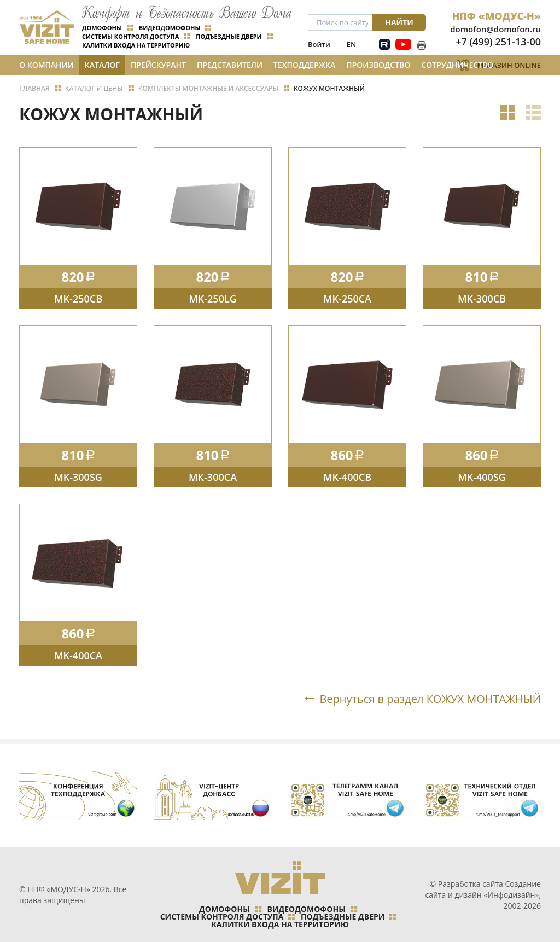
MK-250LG (213, 299)
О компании (46, 65)
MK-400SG (482, 477)
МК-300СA (213, 477)
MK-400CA (78, 655)
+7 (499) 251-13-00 (498, 42)
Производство (378, 65)
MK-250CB (78, 299)
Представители (230, 65)
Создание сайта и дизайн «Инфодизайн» (483, 889)
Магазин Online (509, 65)
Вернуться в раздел (430, 699)
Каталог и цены (102, 67)
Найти (399, 22)
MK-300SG (78, 477)
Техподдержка (304, 65)
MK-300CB (482, 299)
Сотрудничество (457, 65)
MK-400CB (347, 477)
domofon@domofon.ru (495, 29)
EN (351, 44)
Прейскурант (158, 65)
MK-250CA (347, 299)
